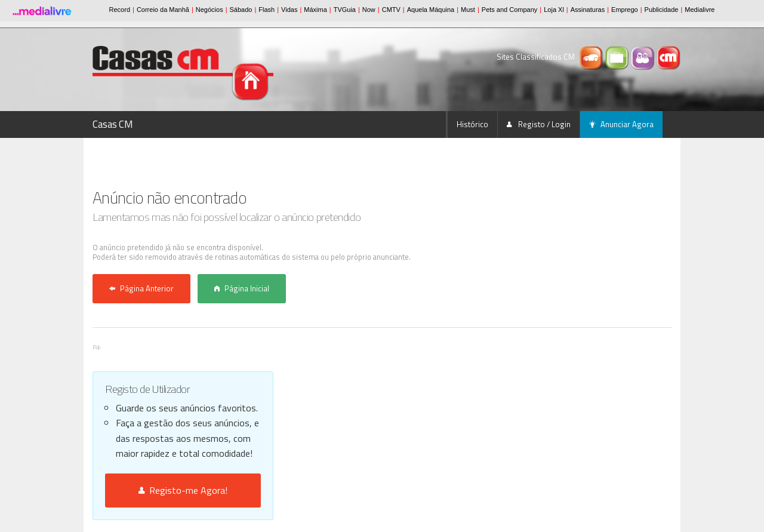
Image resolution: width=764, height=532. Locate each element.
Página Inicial (242, 288)
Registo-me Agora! (183, 490)
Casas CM (113, 124)
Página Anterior (141, 288)
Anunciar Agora (621, 124)
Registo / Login (539, 124)
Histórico (472, 124)
